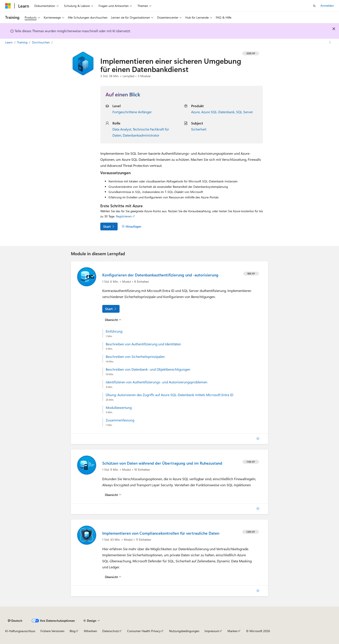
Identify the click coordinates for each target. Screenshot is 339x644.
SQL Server (245, 112)
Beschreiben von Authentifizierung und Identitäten (143, 344)
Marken (233, 631)
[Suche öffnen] (314, 6)
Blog (73, 631)
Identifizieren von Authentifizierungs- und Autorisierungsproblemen (157, 382)
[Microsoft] (8, 6)
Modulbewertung (119, 408)
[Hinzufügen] (131, 226)
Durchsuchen (41, 42)
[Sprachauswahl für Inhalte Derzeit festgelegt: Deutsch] (15, 621)
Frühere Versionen (52, 631)
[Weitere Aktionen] (330, 43)
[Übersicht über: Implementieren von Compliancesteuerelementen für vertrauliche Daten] (113, 577)
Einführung (114, 331)
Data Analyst (122, 129)
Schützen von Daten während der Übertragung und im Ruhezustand (162, 463)
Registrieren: (124, 216)
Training (23, 42)
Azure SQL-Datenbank (218, 112)
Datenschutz (111, 631)
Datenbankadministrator (141, 135)
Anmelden (327, 6)
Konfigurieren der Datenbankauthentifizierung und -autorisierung (160, 275)
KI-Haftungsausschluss (20, 631)
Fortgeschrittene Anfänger (132, 112)
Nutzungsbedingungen (184, 631)
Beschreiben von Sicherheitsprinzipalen (135, 357)
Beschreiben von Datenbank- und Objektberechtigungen (148, 369)
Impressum (212, 631)
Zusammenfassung (120, 420)
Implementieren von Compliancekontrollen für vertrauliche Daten (161, 533)
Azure (195, 112)
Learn (9, 42)
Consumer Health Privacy (144, 631)
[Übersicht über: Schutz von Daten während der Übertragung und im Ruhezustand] (113, 495)
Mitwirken (90, 631)
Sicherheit (199, 129)
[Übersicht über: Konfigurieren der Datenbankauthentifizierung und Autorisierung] (113, 320)
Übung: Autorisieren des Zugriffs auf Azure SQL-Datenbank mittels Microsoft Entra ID (169, 395)
